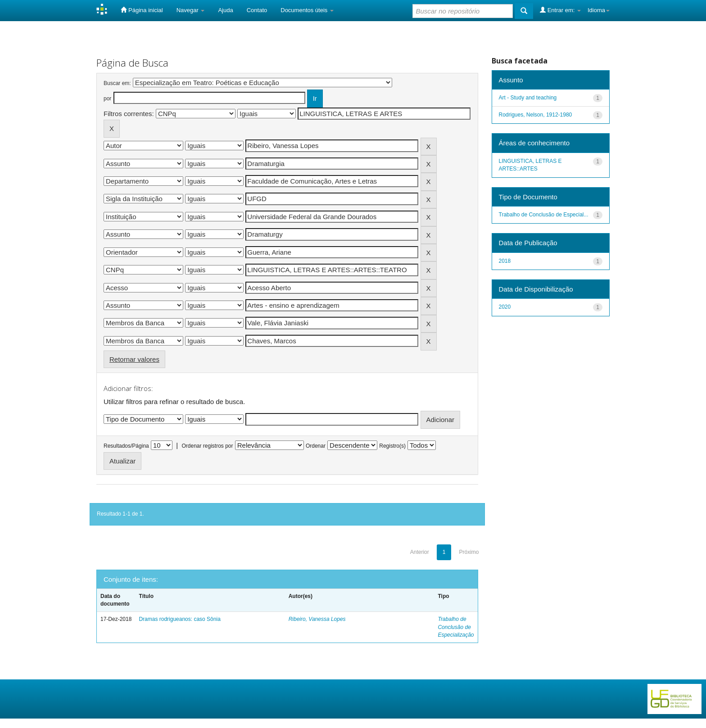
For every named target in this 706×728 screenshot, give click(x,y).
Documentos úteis (307, 10)
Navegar (191, 10)
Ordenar (316, 446)
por (107, 99)
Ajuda (225, 10)
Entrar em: (560, 10)
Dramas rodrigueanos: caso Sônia (179, 619)
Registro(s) (392, 446)
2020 (505, 307)
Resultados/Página (126, 446)
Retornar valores (134, 359)
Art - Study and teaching (528, 98)
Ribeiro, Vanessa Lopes (317, 619)
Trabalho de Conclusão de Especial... (544, 215)
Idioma (599, 10)
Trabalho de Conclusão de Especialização (456, 627)
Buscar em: (117, 83)
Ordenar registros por (207, 446)
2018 (505, 261)
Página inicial (142, 10)
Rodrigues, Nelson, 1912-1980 (536, 115)
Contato (257, 10)
